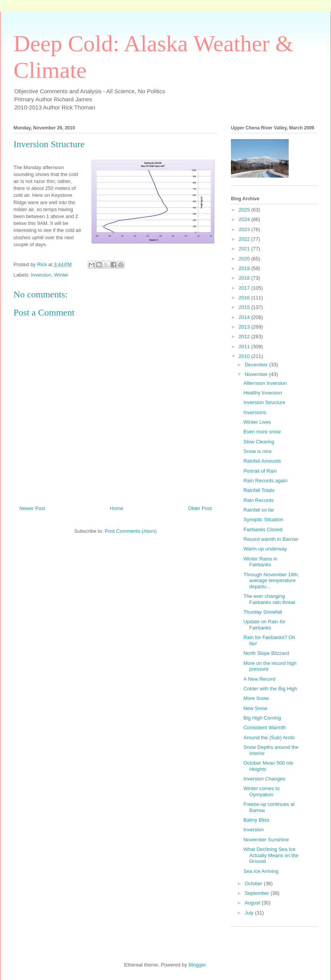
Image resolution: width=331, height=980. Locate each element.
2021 (245, 249)
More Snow (256, 698)
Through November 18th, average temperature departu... (271, 581)
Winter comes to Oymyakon (261, 791)
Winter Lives (257, 422)
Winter (62, 275)
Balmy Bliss (256, 820)
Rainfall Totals (259, 490)
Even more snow (262, 432)
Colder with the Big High (270, 689)
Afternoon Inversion (265, 383)
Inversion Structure (264, 402)
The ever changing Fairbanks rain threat (269, 599)
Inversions (255, 412)
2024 (245, 219)
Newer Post (32, 508)
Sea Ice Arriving (261, 871)
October (254, 884)
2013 (245, 327)
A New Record (259, 679)
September (258, 893)
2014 (245, 317)
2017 (245, 288)
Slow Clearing (259, 442)
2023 (245, 229)
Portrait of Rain (260, 471)
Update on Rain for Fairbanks (264, 625)
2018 (245, 278)
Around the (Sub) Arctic (269, 738)
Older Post (200, 508)
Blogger (197, 965)
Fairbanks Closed (263, 529)
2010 (245, 356)
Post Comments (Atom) (131, 531)
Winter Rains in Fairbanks (260, 562)
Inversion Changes (264, 779)
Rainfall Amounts (262, 461)
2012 (245, 336)
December (257, 365)
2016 (245, 298)
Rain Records (258, 500)
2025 (245, 210)
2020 (245, 259)
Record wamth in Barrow (271, 539)
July (250, 913)
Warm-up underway (265, 549)
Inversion (41, 275)
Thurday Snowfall (262, 612)
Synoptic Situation (263, 519)
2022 (245, 239)
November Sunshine (266, 840)
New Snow (255, 708)
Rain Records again (265, 481)
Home (117, 508)
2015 (245, 307)
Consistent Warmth (264, 727)
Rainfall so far (258, 510)
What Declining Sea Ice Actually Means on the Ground (271, 855)
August (253, 903)
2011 (245, 347)
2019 (245, 268)
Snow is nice (257, 451)
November (257, 374)
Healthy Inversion (262, 393)
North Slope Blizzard (266, 653)
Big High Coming (262, 718)
